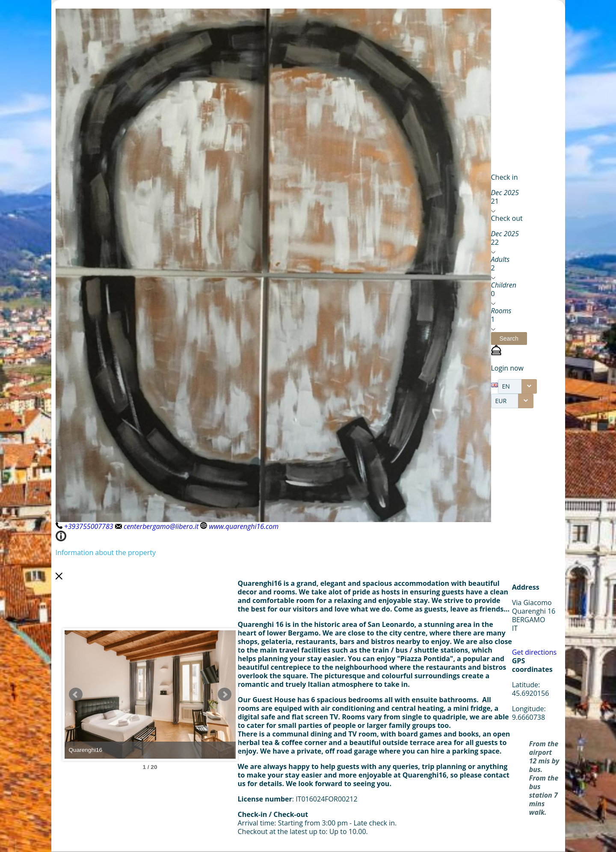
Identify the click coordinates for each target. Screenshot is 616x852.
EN (506, 386)
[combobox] (517, 386)
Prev (76, 695)
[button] (509, 338)
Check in (505, 177)
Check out (507, 218)
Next (225, 695)
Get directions (534, 652)
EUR (501, 401)
